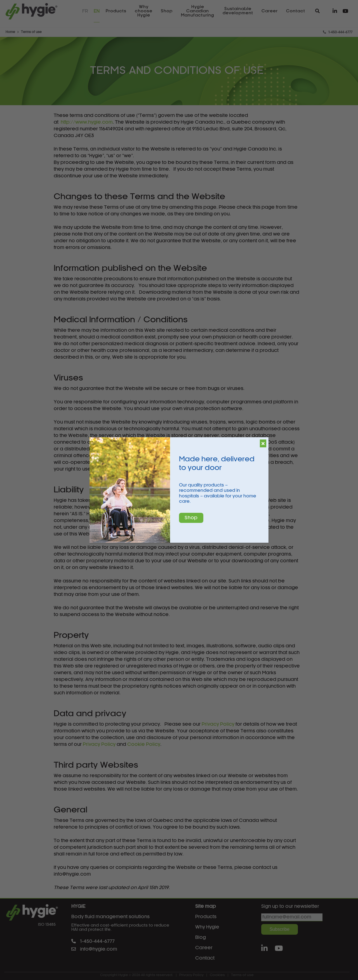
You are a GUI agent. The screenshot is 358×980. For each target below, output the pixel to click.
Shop (191, 518)
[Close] (263, 443)
